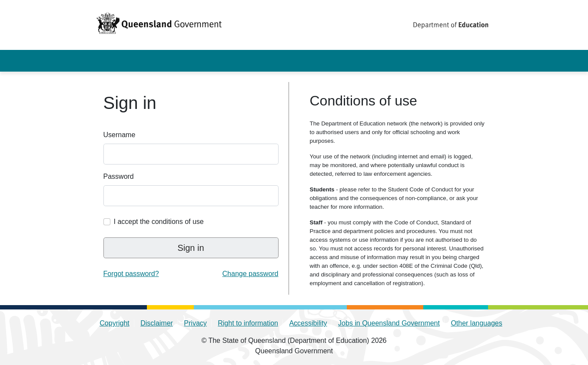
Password (119, 176)
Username (120, 135)
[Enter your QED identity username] (191, 154)
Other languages (476, 323)
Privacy (195, 323)
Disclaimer (157, 323)
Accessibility (308, 323)
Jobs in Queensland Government (389, 323)
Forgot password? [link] (131, 274)
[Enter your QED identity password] (191, 196)
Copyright (114, 323)
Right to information (248, 323)
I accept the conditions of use (159, 222)
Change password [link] (251, 274)
